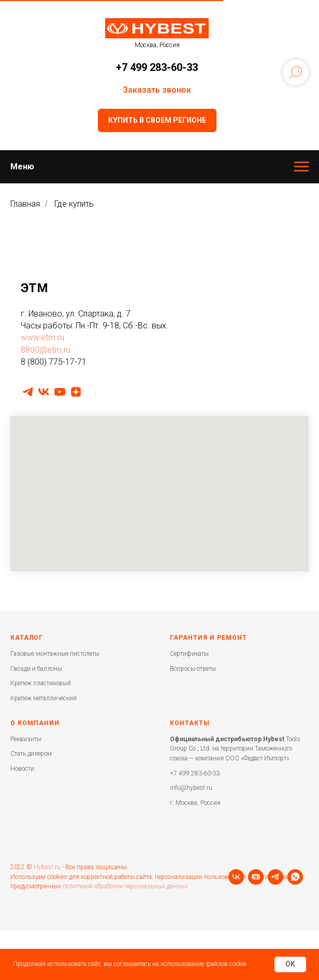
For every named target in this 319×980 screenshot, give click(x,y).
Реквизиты (26, 739)
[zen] (76, 392)
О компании (35, 723)
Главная (25, 204)
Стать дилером (31, 754)
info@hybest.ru (191, 788)
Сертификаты (189, 654)
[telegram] (28, 392)
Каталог (27, 638)
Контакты (190, 723)
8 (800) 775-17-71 (54, 362)
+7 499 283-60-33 (157, 67)
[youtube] (60, 392)
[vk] (44, 392)
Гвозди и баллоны (36, 669)
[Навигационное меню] (301, 167)
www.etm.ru (42, 337)
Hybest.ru (47, 880)
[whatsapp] (77, 919)
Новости (22, 769)
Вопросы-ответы (193, 669)
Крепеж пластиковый (41, 683)
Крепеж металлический (44, 698)
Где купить (74, 204)
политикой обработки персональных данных (125, 899)
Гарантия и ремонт (208, 638)
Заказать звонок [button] (157, 90)
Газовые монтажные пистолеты (55, 654)
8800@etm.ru (46, 350)
